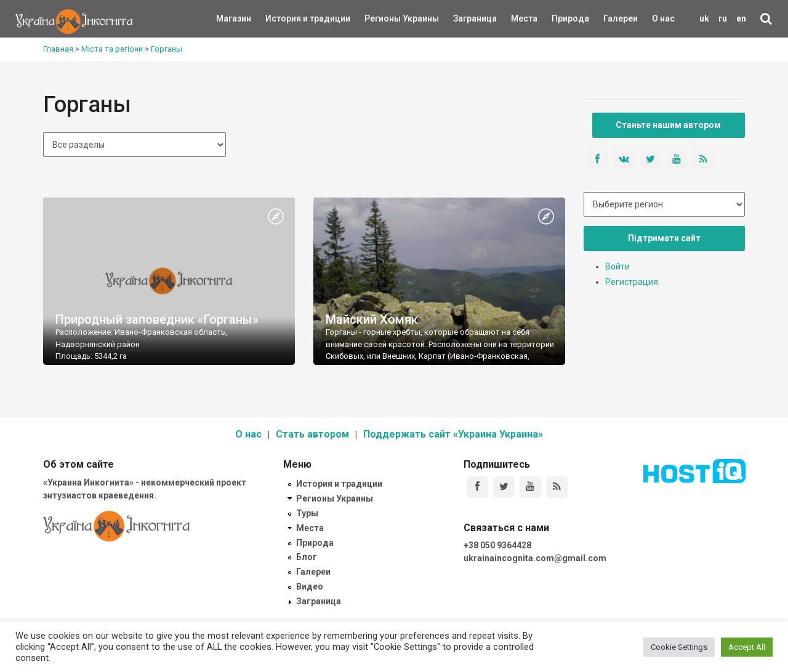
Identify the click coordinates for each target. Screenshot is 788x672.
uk (704, 18)
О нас (663, 18)
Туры (307, 513)
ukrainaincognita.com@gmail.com (535, 558)
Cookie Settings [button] (679, 647)
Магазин (234, 18)
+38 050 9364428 (497, 545)
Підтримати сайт (664, 238)
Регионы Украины (383, 18)
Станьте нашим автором (668, 125)
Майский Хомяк (372, 319)
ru (723, 18)
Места (518, 18)
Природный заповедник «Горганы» (157, 319)
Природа (561, 18)
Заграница (464, 18)
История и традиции (287, 18)
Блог (307, 557)
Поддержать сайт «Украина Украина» (453, 434)
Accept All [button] (747, 647)
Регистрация (632, 282)
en (741, 18)
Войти (617, 266)
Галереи (621, 18)
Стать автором (312, 434)
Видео (310, 586)
